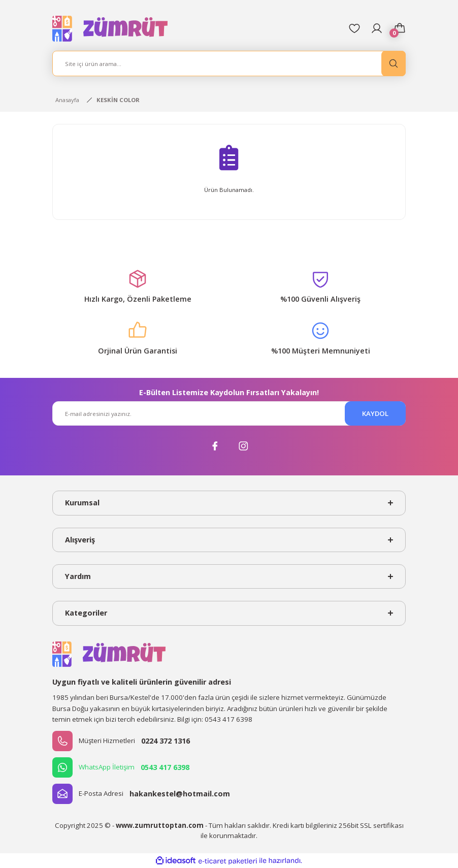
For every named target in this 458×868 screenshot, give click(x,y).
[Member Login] (377, 28)
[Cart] (400, 28)
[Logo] (110, 28)
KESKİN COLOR (118, 100)
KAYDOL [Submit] (375, 413)
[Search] (229, 63)
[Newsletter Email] (229, 413)
